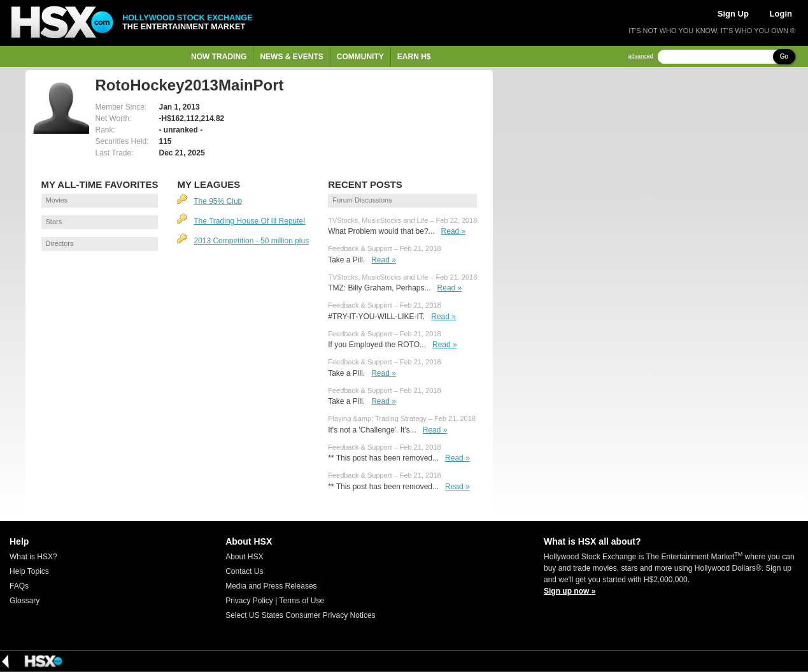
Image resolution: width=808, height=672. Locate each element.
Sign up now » (570, 591)
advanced (641, 56)
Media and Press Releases (271, 586)
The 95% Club (218, 201)
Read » (454, 231)
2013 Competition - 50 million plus (251, 241)
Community (360, 57)
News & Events (291, 57)
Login (781, 14)
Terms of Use (301, 601)
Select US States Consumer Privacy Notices (300, 615)
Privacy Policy (249, 601)
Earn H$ (414, 57)
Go (784, 56)
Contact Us (244, 571)
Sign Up (733, 14)
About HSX (244, 557)
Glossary (25, 601)
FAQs (19, 586)
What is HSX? (33, 557)
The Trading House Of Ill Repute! (249, 221)
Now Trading (219, 57)
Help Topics (29, 571)
